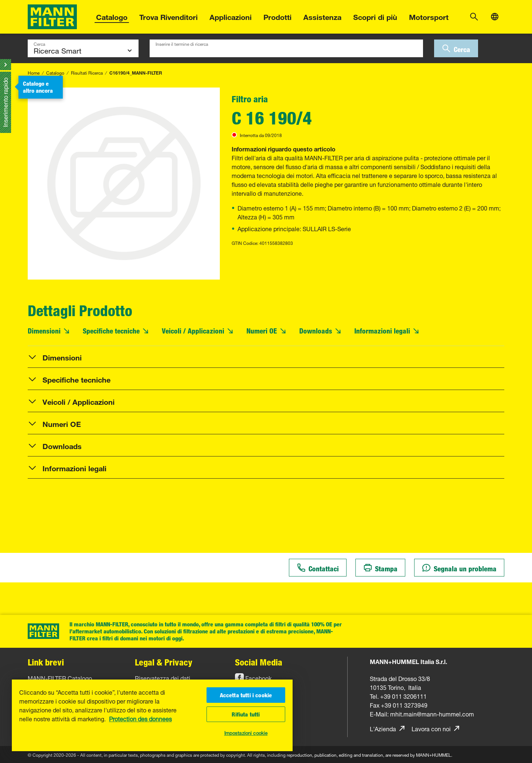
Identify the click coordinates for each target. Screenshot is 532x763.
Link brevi (46, 662)
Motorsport (429, 16)
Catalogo (112, 16)
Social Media (259, 662)
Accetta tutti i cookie (246, 695)
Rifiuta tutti (246, 714)
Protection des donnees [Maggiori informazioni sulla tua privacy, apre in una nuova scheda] (140, 718)
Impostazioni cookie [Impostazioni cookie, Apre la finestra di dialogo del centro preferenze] (246, 732)
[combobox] (286, 48)
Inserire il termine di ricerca (182, 43)
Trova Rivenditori (168, 16)
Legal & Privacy (164, 662)
